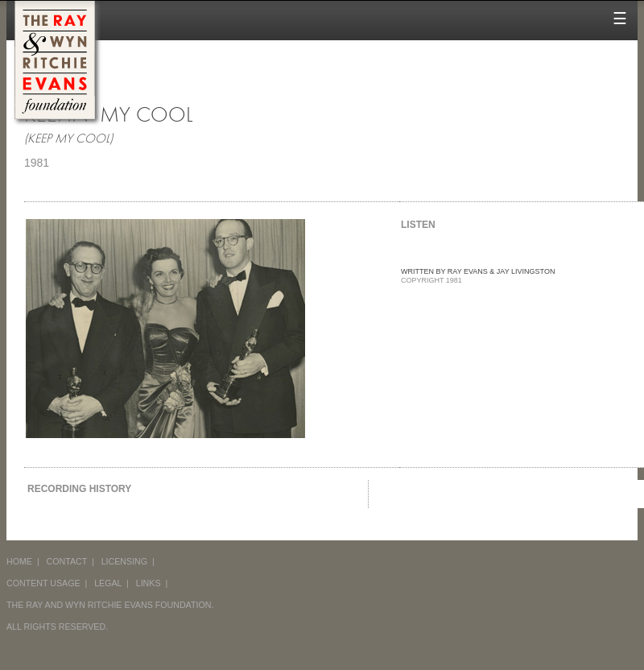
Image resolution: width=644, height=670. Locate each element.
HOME (19, 561)
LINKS (149, 583)
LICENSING (124, 561)
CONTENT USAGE (43, 583)
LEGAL (108, 583)
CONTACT (67, 561)
